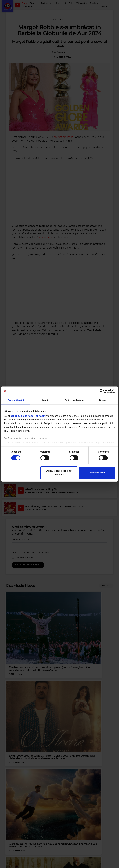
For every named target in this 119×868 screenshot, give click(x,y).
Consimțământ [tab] (16, 400)
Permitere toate (97, 473)
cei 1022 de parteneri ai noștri (28, 416)
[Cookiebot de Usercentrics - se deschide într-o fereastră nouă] (102, 391)
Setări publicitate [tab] (74, 400)
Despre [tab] (103, 400)
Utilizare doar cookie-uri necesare (59, 473)
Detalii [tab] (45, 400)
